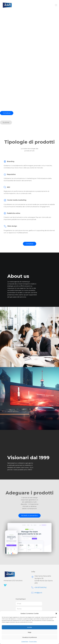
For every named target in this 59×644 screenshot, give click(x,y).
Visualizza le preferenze (30, 637)
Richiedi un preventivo (30, 516)
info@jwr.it (38, 593)
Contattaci (7, 113)
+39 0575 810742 (40, 588)
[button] (56, 614)
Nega (30, 632)
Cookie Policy (25, 641)
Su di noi (6, 122)
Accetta (30, 627)
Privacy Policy (33, 641)
